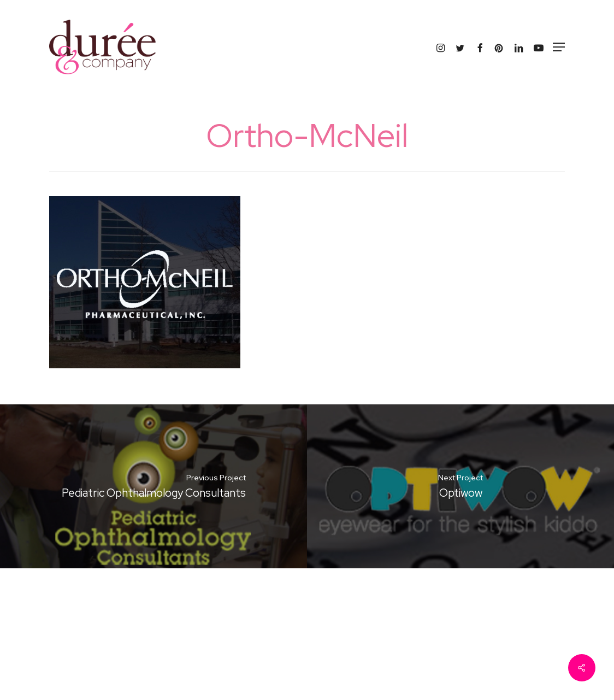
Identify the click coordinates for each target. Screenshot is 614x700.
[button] (559, 47)
